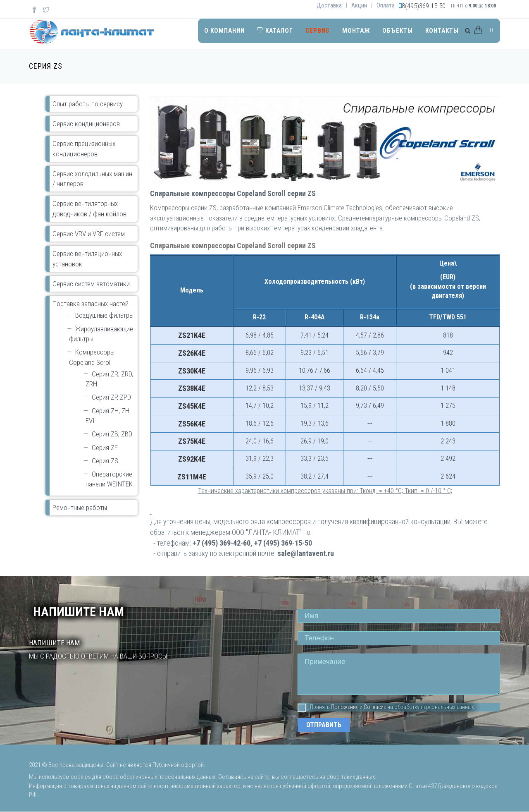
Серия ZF (105, 448)
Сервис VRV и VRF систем (89, 234)
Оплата (386, 5)
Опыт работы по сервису (88, 104)
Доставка (329, 5)
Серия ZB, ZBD (112, 434)
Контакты (442, 31)
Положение (345, 707)
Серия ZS (105, 461)
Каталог (275, 31)
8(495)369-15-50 (424, 6)
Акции (359, 5)
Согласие (375, 707)
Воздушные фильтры (104, 315)
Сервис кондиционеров (86, 124)
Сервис (318, 31)
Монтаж (356, 31)
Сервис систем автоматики (91, 284)
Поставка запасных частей (91, 304)
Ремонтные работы (80, 508)
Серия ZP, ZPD (111, 397)
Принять (314, 707)
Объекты (398, 31)
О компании (224, 31)
